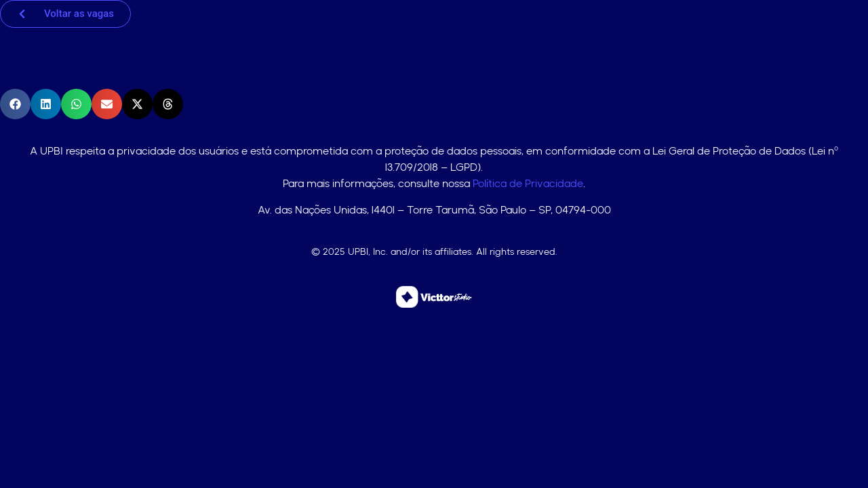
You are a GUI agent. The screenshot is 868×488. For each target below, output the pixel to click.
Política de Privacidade (528, 183)
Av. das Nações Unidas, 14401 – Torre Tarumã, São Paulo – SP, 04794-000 (434, 210)
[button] (15, 104)
